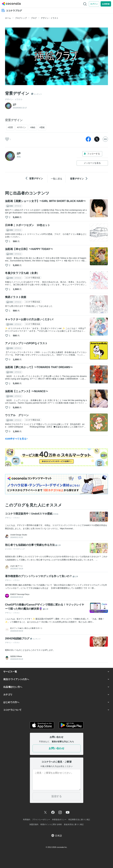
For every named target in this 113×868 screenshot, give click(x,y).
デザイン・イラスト (50, 18)
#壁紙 (42, 127)
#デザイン (22, 127)
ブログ (34, 18)
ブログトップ (21, 18)
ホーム (8, 18)
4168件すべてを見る (16, 439)
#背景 (10, 127)
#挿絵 (33, 127)
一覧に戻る (56, 179)
